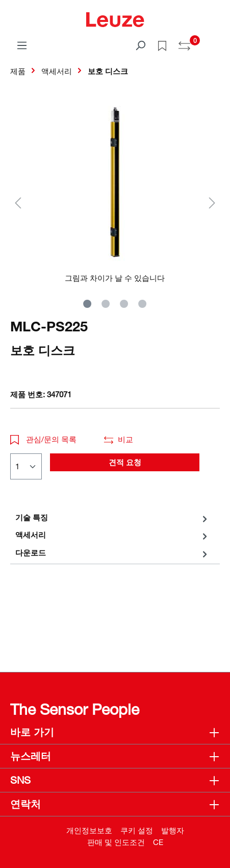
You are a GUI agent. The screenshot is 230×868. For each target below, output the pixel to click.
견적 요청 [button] (125, 462)
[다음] (212, 202)
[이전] (18, 202)
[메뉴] (22, 45)
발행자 (173, 830)
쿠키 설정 (137, 830)
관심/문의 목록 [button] (43, 439)
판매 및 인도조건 (116, 842)
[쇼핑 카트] (214, 42)
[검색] (140, 45)
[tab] (112, 517)
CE (158, 842)
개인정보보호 (89, 830)
